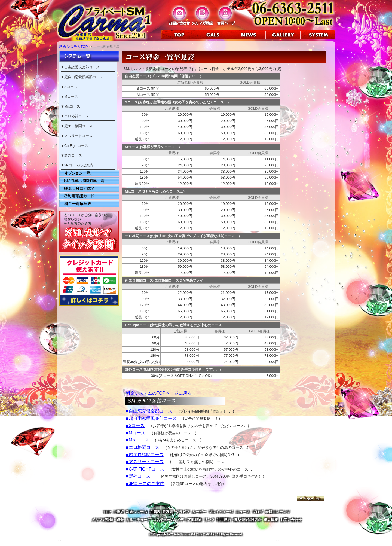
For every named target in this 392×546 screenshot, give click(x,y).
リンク (209, 520)
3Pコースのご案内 (79, 165)
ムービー (199, 512)
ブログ (257, 512)
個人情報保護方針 (247, 520)
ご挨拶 (118, 512)
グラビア (183, 512)
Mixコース (72, 106)
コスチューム (164, 520)
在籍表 (155, 512)
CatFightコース (76, 146)
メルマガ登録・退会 (108, 520)
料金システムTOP (74, 47)
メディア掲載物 (189, 520)
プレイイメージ (221, 512)
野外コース (73, 155)
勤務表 (168, 512)
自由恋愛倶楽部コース (82, 67)
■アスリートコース (145, 462)
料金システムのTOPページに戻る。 (161, 393)
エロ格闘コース (77, 116)
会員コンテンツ (278, 512)
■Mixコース (137, 440)
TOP (107, 512)
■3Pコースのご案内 (145, 484)
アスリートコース (78, 136)
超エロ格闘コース (78, 126)
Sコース (71, 87)
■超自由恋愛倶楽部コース (151, 418)
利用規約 (224, 520)
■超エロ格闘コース (145, 455)
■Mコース (136, 433)
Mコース (71, 97)
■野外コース (138, 476)
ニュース (243, 512)
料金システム (137, 512)
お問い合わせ (291, 520)
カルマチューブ (138, 520)
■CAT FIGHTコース (145, 469)
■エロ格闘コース (143, 447)
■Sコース (135, 425)
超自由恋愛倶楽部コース (84, 77)
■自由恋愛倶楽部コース (149, 411)
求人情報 (271, 520)
